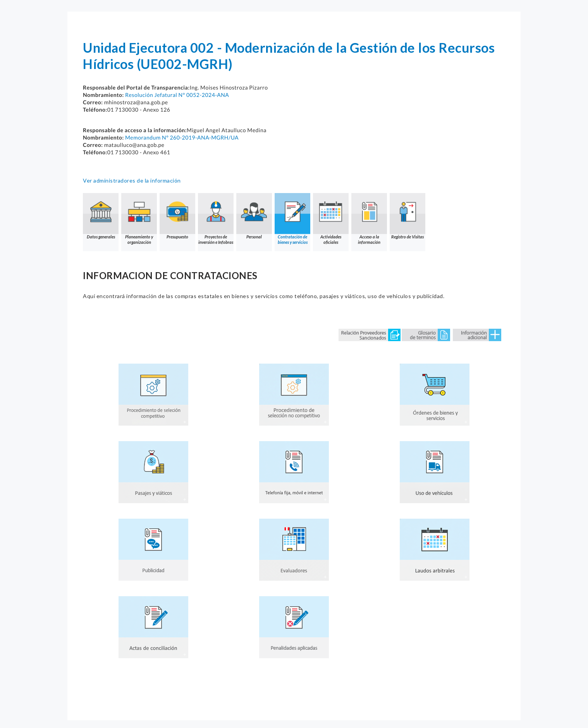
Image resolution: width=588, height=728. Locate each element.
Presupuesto (177, 216)
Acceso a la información (369, 219)
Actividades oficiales (331, 219)
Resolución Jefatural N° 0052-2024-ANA (177, 95)
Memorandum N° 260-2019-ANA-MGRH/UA (182, 137)
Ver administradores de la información (132, 180)
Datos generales (101, 216)
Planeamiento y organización (139, 219)
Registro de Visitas (407, 216)
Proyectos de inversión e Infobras (216, 219)
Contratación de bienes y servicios (292, 219)
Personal (254, 216)
